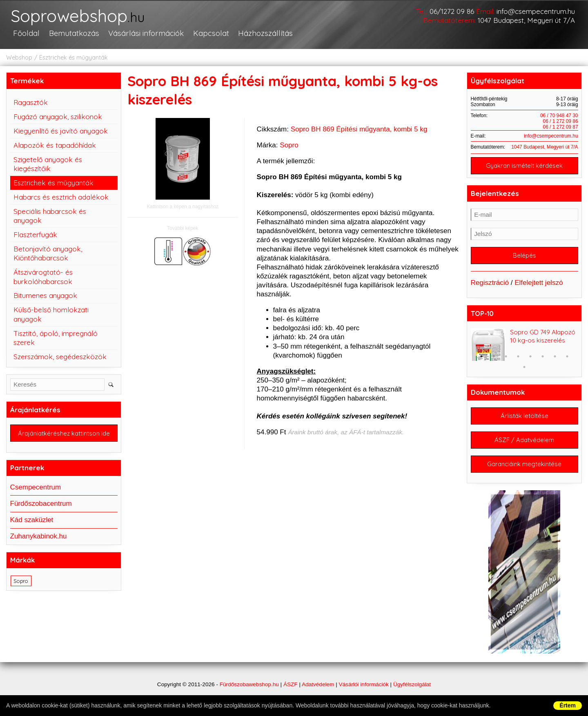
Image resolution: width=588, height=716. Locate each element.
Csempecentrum (36, 487)
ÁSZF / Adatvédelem (524, 440)
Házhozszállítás (264, 33)
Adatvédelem (318, 684)
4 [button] (518, 357)
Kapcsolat (210, 33)
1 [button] (481, 357)
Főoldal (26, 33)
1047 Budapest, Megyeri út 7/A (526, 20)
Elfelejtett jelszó (539, 283)
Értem (568, 705)
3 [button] (506, 357)
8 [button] (567, 357)
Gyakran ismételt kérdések (524, 166)
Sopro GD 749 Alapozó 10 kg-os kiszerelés (543, 337)
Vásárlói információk (363, 684)
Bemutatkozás (74, 33)
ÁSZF (291, 684)
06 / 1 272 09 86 (561, 121)
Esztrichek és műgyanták (73, 58)
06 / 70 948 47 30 (559, 116)
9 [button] (524, 367)
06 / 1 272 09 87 (561, 127)
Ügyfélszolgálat (412, 684)
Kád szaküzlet (32, 520)
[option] (525, 345)
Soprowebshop (79, 16)
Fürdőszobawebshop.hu (249, 684)
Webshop (19, 58)
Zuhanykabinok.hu (39, 536)
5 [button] (530, 357)
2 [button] (494, 357)
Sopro (289, 145)
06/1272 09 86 (452, 11)
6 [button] (543, 357)
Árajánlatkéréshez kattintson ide (64, 433)
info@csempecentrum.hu (536, 11)
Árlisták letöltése (525, 416)
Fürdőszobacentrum (41, 504)
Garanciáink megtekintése (524, 464)
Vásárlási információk (145, 33)
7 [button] (555, 357)
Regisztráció (490, 283)
